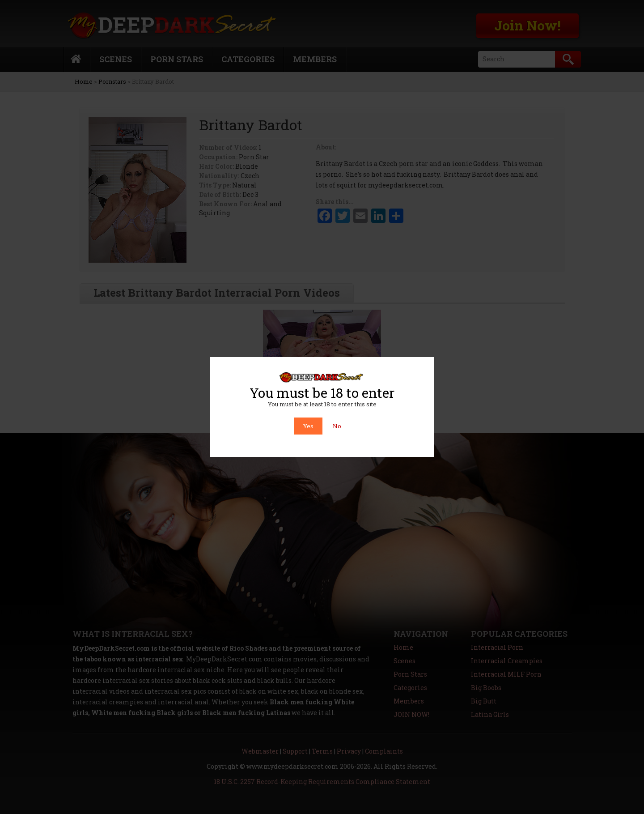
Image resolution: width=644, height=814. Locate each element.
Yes (308, 426)
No (337, 426)
